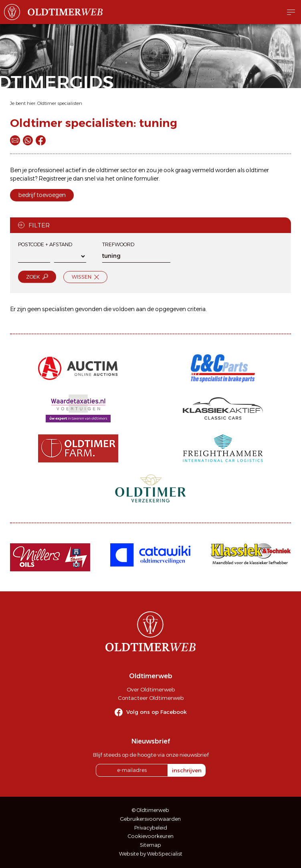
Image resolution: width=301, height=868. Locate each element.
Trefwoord (118, 244)
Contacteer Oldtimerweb (151, 698)
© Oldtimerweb (150, 810)
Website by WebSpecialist (151, 854)
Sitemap (150, 845)
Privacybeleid (151, 828)
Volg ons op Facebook (157, 712)
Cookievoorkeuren (151, 836)
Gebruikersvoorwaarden (150, 819)
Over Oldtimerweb (151, 689)
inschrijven (187, 770)
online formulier (137, 179)
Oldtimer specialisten (60, 103)
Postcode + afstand (45, 244)
